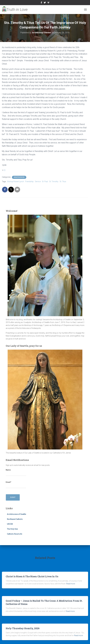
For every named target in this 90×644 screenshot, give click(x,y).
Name (16, 472)
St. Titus (63, 182)
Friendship (29, 182)
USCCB (10, 524)
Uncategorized (19, 177)
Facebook (41, 3)
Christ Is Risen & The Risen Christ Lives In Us (32, 576)
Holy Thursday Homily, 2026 (23, 628)
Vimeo (48, 3)
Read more (71, 584)
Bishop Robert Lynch (16, 182)
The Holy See (12, 529)
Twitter (45, 3)
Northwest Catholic (15, 519)
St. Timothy (54, 182)
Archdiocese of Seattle (17, 514)
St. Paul (45, 182)
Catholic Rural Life (15, 534)
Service (38, 182)
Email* (16, 485)
